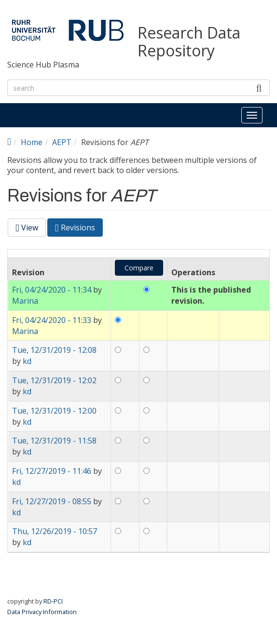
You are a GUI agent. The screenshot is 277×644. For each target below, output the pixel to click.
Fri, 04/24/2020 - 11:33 (52, 320)
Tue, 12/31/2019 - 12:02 (54, 380)
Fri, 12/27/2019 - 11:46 (52, 471)
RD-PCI (53, 601)
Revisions (79, 229)
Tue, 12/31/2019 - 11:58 (54, 441)
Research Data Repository (189, 42)
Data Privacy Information (42, 612)
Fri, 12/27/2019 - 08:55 (52, 501)
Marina (25, 301)
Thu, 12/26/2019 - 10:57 (55, 531)
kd (27, 361)
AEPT (62, 142)
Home (32, 142)
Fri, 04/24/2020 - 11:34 (52, 290)
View (27, 228)
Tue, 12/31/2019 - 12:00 (54, 411)
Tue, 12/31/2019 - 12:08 (54, 350)
